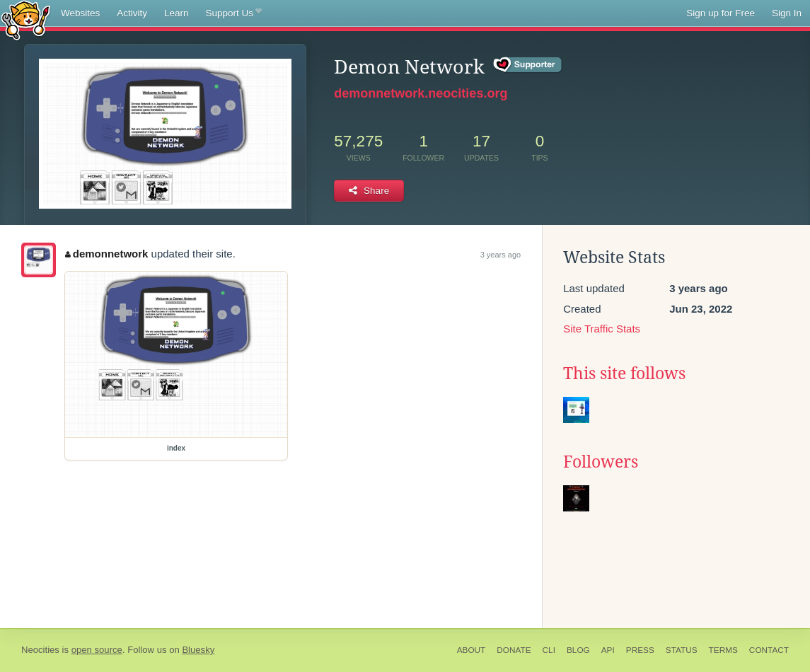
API (608, 650)
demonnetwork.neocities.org (421, 93)
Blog (578, 650)
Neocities (40, 650)
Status (682, 650)
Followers (601, 462)
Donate (514, 650)
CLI (549, 650)
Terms (723, 650)
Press (640, 650)
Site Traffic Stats (602, 329)
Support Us (234, 13)
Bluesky (198, 650)
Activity (132, 13)
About (471, 650)
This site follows (624, 373)
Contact (769, 650)
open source (97, 650)
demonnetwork (106, 254)
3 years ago (501, 255)
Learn (177, 13)
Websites (80, 13)
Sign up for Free (721, 13)
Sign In (787, 13)
